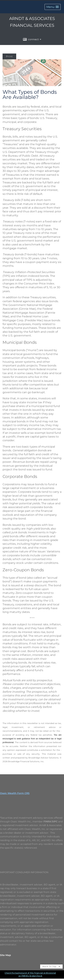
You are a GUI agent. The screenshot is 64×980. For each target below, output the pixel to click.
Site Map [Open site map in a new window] (5, 955)
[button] (53, 6)
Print (9, 56)
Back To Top (51, 966)
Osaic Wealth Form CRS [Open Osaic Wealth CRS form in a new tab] (15, 793)
